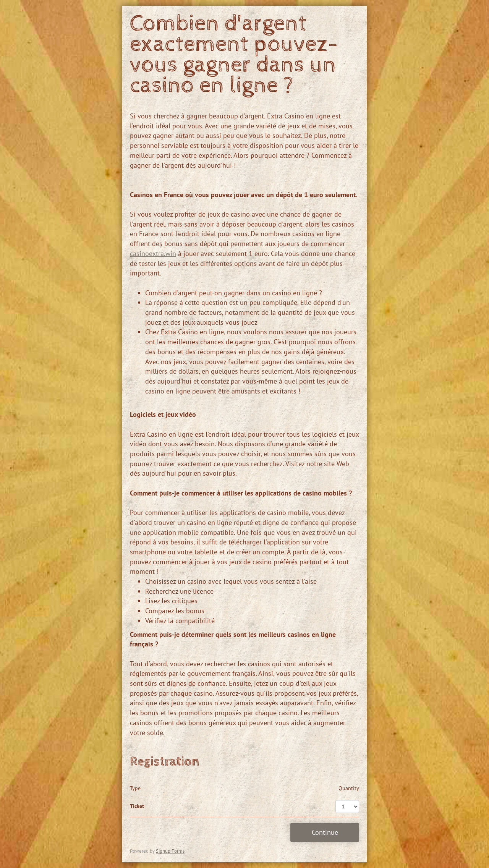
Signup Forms (170, 851)
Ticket (137, 806)
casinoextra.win (153, 253)
